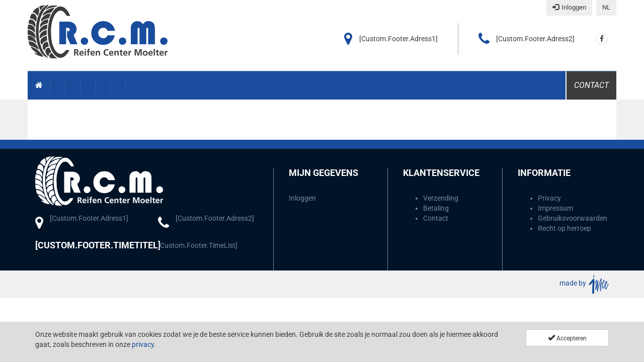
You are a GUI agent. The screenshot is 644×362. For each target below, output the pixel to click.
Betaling (436, 208)
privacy (143, 344)
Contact (591, 85)
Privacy (549, 198)
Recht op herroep (565, 228)
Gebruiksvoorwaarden (573, 218)
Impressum (555, 208)
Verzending (441, 198)
